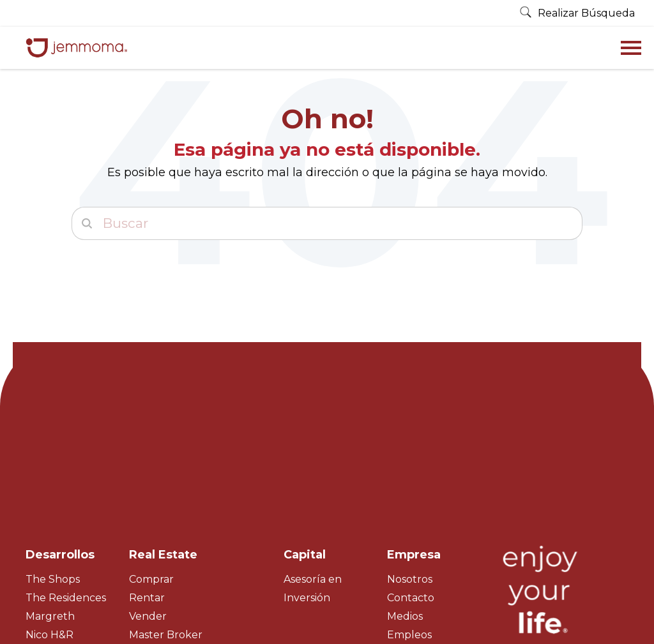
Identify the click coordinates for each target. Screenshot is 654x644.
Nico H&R (49, 523)
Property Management (188, 542)
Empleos (409, 523)
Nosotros (410, 468)
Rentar (147, 486)
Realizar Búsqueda (577, 13)
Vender (148, 505)
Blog (399, 542)
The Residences (66, 486)
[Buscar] (327, 223)
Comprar (151, 468)
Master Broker (166, 523)
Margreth (50, 505)
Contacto (411, 486)
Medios (405, 505)
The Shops (53, 468)
